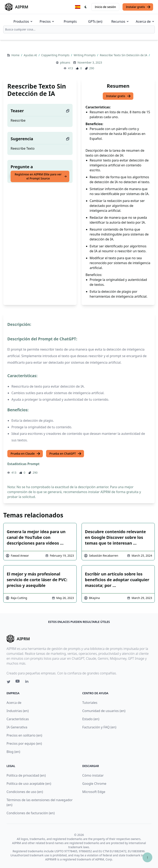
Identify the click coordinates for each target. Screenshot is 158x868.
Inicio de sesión (105, 7)
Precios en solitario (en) (24, 735)
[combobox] (79, 29)
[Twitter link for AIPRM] (9, 682)
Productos (23, 21)
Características (18, 719)
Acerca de (145, 21)
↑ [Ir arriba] (147, 857)
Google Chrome (94, 784)
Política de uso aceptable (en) (29, 784)
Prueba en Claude (25, 454)
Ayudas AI (31, 55)
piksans (65, 62)
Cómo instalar (93, 775)
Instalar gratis (138, 7)
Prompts (70, 21)
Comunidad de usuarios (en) (104, 711)
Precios (47, 21)
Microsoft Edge (94, 792)
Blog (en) (13, 752)
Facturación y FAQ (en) (99, 727)
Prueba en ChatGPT (65, 454)
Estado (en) (91, 719)
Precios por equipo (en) (24, 744)
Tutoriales (90, 703)
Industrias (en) (18, 711)
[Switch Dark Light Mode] (86, 7)
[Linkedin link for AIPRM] (28, 682)
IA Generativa (17, 727)
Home (16, 55)
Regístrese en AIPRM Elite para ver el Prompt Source (41, 176)
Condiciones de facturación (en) (31, 813)
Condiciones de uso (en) (25, 792)
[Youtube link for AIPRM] (18, 682)
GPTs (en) (95, 21)
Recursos (120, 21)
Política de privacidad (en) (26, 775)
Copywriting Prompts (56, 55)
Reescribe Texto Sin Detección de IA (124, 55)
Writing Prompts (85, 55)
